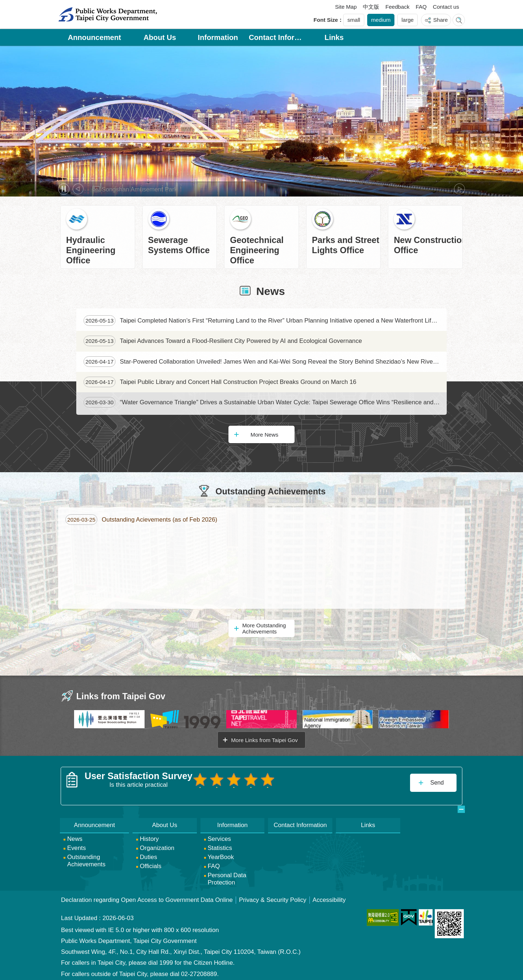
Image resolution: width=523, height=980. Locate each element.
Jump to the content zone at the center (4, 4)
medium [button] (381, 20)
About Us (160, 37)
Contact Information (276, 37)
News (271, 291)
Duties (149, 854)
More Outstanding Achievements (264, 628)
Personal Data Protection (227, 876)
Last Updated (79, 915)
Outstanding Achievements (270, 491)
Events (76, 845)
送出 (199, 795)
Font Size (326, 20)
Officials (151, 863)
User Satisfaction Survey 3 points (230, 779)
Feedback (397, 7)
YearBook (221, 854)
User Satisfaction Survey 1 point (199, 779)
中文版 (371, 7)
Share (441, 20)
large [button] (408, 20)
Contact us (446, 7)
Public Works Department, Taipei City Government (108, 15)
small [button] (354, 20)
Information (218, 37)
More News (264, 435)
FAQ (421, 7)
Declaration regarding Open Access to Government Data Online (147, 897)
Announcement (95, 37)
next (459, 189)
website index (459, 20)
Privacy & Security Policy (273, 897)
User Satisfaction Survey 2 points (215, 779)
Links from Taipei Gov (121, 696)
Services (219, 836)
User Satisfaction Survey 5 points (261, 779)
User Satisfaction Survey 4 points (246, 779)
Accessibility (329, 897)
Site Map (346, 7)
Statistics (220, 845)
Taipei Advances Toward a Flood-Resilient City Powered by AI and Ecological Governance (223, 341)
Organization (157, 845)
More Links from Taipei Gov (264, 740)
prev (78, 189)
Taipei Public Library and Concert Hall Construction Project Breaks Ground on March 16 (220, 382)
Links (334, 37)
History (149, 836)
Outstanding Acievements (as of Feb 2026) (141, 520)
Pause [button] (64, 189)
